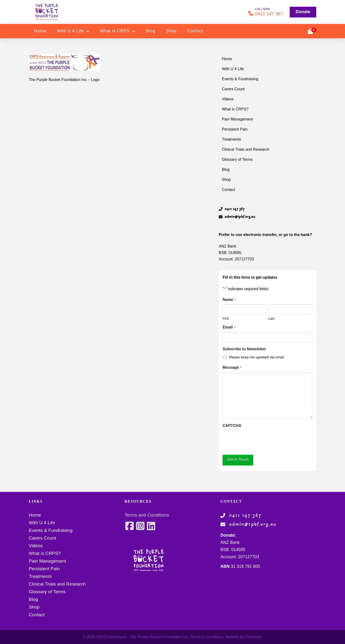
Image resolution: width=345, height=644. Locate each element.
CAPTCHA (232, 426)
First (226, 318)
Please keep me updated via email (256, 357)
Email (229, 328)
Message (232, 368)
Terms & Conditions (207, 637)
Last (271, 318)
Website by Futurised (243, 637)
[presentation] (259, 440)
